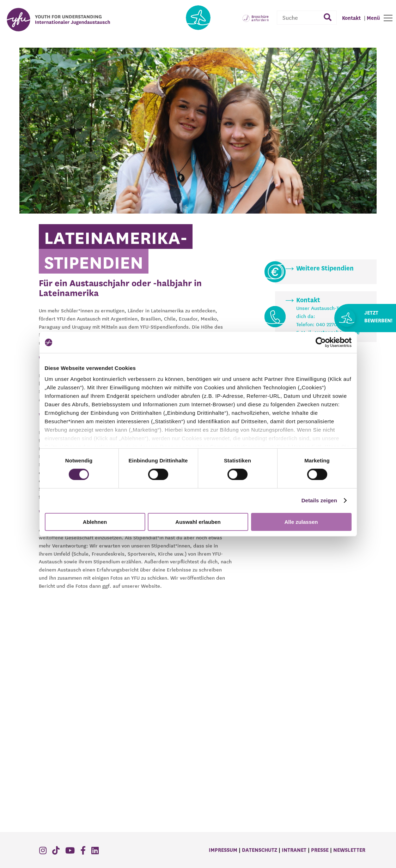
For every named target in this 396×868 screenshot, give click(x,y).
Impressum (223, 850)
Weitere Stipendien (325, 269)
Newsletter (349, 850)
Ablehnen (95, 522)
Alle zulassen (301, 522)
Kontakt (308, 300)
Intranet (294, 850)
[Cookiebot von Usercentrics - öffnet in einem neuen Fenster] (321, 342)
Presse (320, 850)
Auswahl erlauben (198, 522)
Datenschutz (260, 850)
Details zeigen (319, 500)
